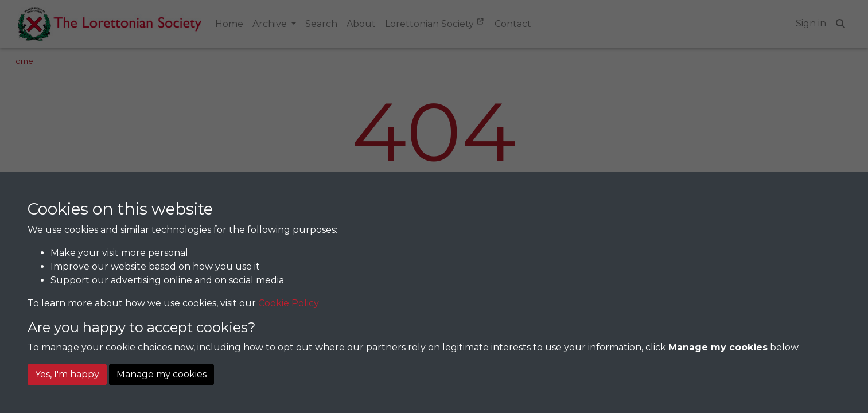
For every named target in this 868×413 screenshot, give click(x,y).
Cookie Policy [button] (289, 303)
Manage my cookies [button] (161, 374)
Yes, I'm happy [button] (67, 374)
